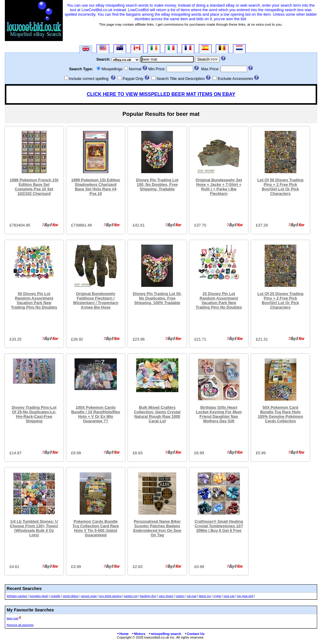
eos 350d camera (110, 596)
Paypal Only (133, 79)
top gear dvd (245, 596)
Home (123, 634)
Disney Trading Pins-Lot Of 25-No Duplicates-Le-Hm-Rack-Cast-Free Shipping (34, 414)
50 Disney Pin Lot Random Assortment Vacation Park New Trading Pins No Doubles (34, 300)
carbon (180, 596)
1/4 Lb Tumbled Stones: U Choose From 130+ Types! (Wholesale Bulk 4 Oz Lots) (34, 528)
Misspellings (112, 69)
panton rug (131, 596)
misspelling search (165, 634)
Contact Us (194, 634)
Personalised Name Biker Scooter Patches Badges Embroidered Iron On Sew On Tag (157, 528)
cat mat (191, 596)
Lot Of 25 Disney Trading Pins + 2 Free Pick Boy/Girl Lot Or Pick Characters (281, 300)
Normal (135, 69)
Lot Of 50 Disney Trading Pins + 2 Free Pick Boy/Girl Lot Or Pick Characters (281, 187)
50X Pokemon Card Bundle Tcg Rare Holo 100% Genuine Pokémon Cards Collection (280, 414)
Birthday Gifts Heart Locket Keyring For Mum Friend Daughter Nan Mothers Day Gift (219, 414)
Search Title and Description (180, 79)
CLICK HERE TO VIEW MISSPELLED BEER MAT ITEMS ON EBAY (161, 94)
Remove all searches (20, 625)
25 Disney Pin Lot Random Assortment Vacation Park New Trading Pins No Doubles (219, 300)
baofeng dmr (148, 596)
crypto (217, 596)
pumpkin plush (39, 596)
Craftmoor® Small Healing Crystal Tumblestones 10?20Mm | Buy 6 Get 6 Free (219, 526)
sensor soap (89, 596)
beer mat (12, 618)
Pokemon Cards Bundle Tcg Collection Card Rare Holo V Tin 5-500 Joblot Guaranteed (96, 528)
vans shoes (166, 596)
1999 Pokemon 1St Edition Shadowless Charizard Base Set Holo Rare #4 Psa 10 (96, 187)
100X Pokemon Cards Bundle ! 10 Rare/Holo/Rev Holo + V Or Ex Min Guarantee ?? (96, 414)
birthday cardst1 (17, 596)
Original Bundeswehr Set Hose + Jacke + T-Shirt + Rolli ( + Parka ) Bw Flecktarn (219, 187)
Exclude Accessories (235, 79)
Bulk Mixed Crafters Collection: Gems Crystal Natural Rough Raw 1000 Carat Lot (157, 414)
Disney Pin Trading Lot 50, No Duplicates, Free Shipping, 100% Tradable (157, 298)
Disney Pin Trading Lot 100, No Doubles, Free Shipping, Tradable (157, 184)
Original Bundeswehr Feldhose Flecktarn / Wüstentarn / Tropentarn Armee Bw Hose (96, 300)
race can (229, 596)
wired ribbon (71, 596)
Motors (138, 634)
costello (56, 596)
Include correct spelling (89, 79)
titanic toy (205, 596)
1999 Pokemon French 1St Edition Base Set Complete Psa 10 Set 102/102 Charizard (34, 187)
